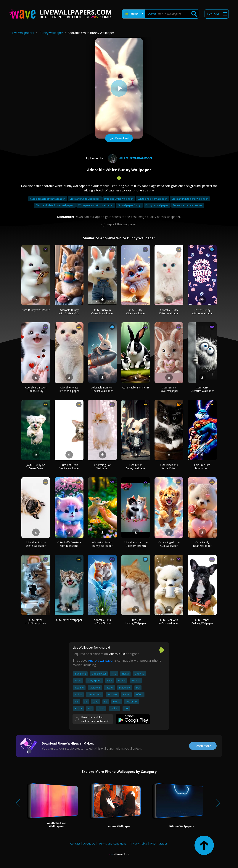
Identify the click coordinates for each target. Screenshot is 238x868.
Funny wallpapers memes (188, 205)
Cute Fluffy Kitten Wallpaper (136, 312)
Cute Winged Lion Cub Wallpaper (169, 544)
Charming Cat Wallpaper (102, 467)
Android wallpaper (101, 661)
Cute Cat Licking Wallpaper (136, 622)
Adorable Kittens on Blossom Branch (136, 544)
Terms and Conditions (112, 843)
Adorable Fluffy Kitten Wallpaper (169, 312)
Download (119, 139)
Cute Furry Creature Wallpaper (202, 389)
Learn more (203, 746)
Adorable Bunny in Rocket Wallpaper (102, 389)
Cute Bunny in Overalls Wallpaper (102, 312)
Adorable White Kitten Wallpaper (69, 389)
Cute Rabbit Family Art (136, 387)
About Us (89, 843)
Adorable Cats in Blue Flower (102, 622)
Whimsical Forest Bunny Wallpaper (102, 544)
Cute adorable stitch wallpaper (48, 199)
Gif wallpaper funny (129, 205)
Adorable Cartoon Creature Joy (36, 389)
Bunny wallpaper (51, 33)
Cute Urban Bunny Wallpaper (136, 467)
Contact (75, 843)
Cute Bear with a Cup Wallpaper (169, 622)
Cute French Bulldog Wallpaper (202, 622)
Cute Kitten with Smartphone (36, 622)
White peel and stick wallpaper (96, 205)
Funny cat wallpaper (157, 205)
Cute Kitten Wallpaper (69, 620)
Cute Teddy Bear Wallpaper (202, 544)
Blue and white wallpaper (119, 199)
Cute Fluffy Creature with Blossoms (69, 544)
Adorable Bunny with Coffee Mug (69, 312)
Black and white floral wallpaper (190, 199)
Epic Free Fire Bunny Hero (202, 467)
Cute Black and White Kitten (169, 467)
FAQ (153, 843)
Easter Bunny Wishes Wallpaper (202, 312)
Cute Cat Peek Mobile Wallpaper (69, 467)
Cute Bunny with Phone (36, 310)
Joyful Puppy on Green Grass (36, 467)
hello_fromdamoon (129, 158)
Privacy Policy (138, 843)
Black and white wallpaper (85, 199)
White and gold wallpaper (153, 199)
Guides (163, 843)
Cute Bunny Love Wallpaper (169, 389)
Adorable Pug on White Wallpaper (36, 544)
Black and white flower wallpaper (55, 205)
